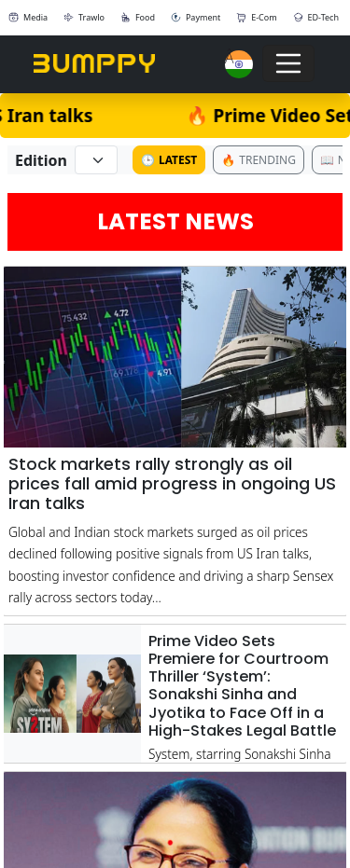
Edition (41, 160)
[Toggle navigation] (288, 63)
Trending (259, 160)
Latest (169, 160)
